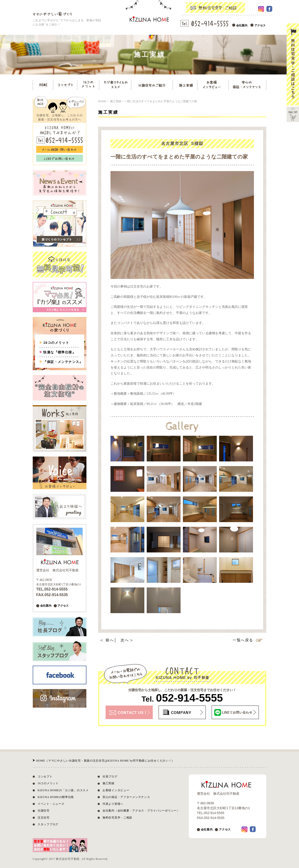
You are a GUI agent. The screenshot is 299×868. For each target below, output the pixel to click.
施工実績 (109, 783)
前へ (110, 640)
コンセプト (45, 777)
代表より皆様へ (113, 804)
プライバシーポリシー (162, 811)
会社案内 (242, 25)
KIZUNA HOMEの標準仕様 (56, 797)
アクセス (260, 25)
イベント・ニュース (51, 804)
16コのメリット (56, 343)
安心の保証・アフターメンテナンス (126, 797)
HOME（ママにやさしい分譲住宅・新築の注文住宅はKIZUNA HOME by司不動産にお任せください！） (105, 761)
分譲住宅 (44, 811)
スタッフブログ (48, 824)
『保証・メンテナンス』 (63, 362)
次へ (125, 640)
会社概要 (123, 811)
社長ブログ (110, 777)
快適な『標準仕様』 (59, 352)
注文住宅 (44, 818)
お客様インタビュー (116, 790)
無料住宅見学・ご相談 (117, 818)
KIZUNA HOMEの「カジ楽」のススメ (63, 790)
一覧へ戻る (243, 640)
